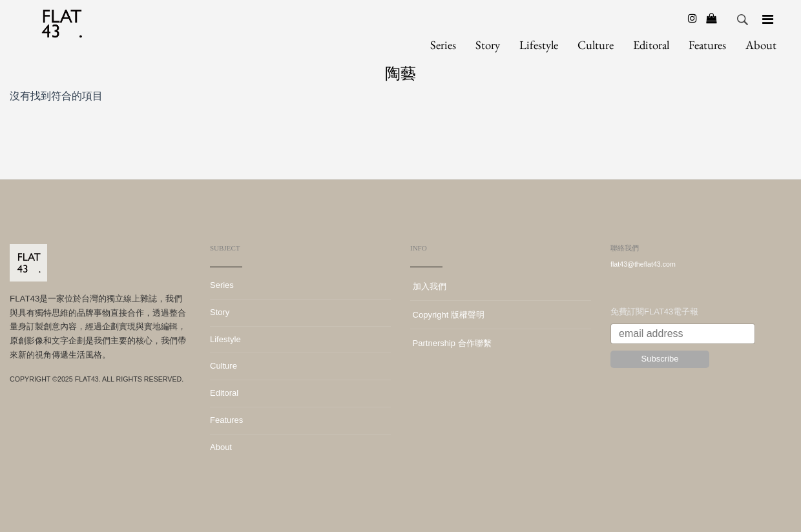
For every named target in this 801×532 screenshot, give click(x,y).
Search (743, 20)
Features (707, 45)
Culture (596, 45)
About (761, 45)
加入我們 (428, 286)
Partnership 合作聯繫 (451, 343)
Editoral (651, 45)
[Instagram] (692, 18)
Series (443, 45)
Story (488, 45)
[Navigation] (768, 19)
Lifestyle (539, 45)
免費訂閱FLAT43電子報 (654, 312)
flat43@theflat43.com (643, 264)
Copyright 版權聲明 (447, 315)
